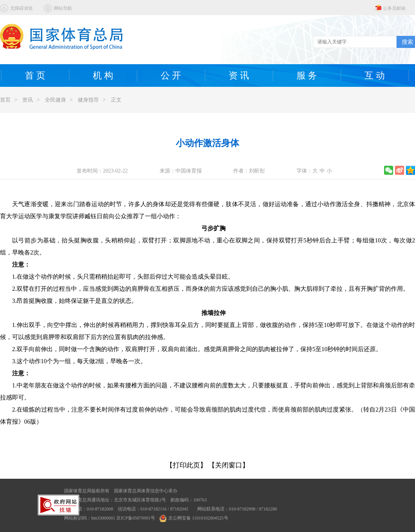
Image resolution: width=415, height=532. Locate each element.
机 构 (103, 76)
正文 (116, 100)
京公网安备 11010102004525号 (194, 518)
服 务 (307, 76)
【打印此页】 (186, 465)
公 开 (171, 76)
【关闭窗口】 (229, 465)
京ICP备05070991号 (136, 518)
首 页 (35, 76)
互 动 (375, 76)
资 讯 (239, 76)
